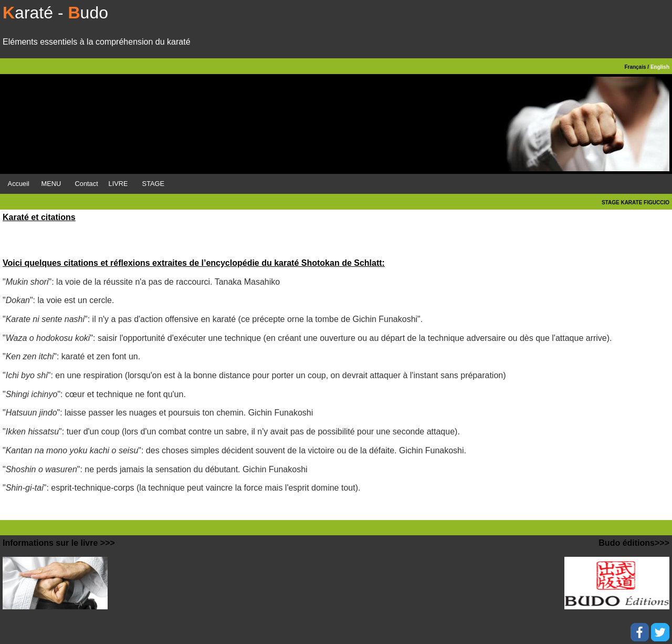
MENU (51, 184)
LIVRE (118, 184)
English (660, 67)
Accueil (19, 184)
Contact (87, 184)
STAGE (153, 184)
